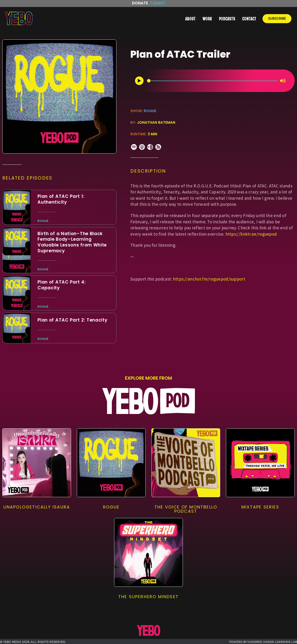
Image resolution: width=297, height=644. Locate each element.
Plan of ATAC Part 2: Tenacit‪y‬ (72, 320)
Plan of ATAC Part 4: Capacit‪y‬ (62, 285)
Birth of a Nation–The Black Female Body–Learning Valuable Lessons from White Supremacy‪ (72, 242)
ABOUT (190, 19)
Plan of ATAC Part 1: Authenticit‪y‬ (61, 199)
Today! (157, 3)
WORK (207, 19)
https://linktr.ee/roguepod (251, 234)
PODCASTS (227, 19)
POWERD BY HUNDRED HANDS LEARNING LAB (263, 642)
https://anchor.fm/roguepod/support (209, 279)
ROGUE (150, 111)
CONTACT (249, 19)
